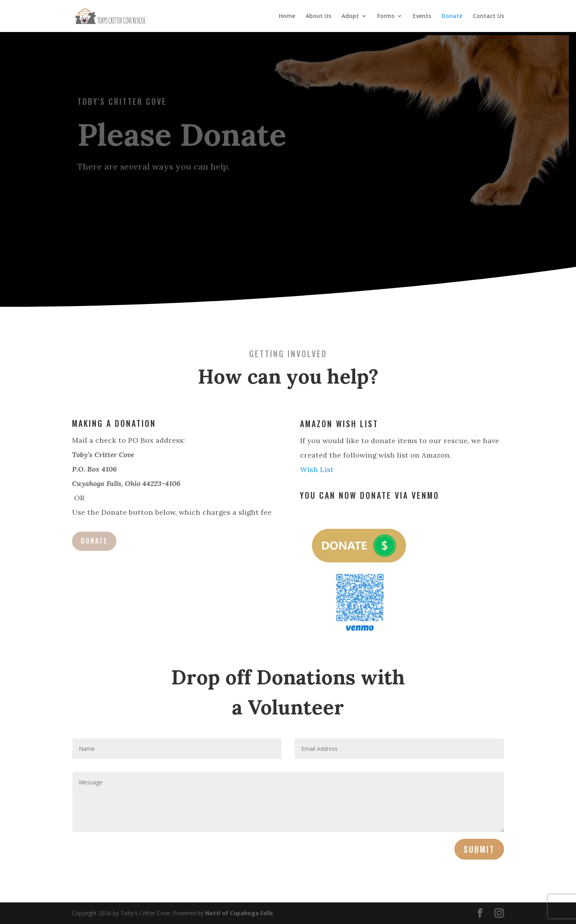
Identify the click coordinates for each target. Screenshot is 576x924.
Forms (386, 16)
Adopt (350, 16)
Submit (479, 849)
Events (422, 16)
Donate (452, 16)
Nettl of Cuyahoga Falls (239, 913)
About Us (318, 16)
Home (287, 16)
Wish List (317, 469)
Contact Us (488, 16)
